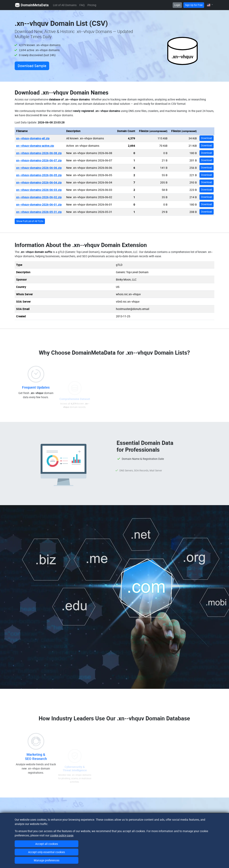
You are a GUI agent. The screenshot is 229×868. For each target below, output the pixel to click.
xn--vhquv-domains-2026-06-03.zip (39, 190)
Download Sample (32, 66)
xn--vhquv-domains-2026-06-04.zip (39, 182)
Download (207, 138)
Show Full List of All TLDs (30, 221)
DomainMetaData (32, 5)
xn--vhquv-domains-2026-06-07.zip (39, 160)
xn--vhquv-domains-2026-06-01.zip (39, 204)
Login (177, 5)
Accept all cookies (47, 844)
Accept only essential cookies (47, 852)
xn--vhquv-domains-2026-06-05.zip (39, 175)
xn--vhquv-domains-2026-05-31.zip (39, 212)
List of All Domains (65, 5)
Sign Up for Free (194, 5)
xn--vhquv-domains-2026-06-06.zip (39, 168)
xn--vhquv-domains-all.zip (33, 138)
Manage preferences (47, 860)
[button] (210, 5)
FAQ (82, 5)
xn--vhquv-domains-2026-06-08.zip (39, 153)
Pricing (92, 5)
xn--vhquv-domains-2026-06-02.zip (39, 197)
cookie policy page (62, 835)
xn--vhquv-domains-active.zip (35, 146)
